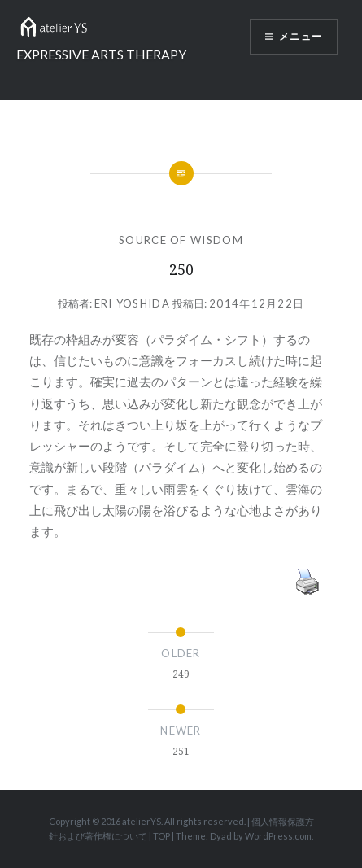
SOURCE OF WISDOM (181, 240)
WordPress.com (278, 836)
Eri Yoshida (132, 303)
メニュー (301, 36)
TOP (161, 836)
